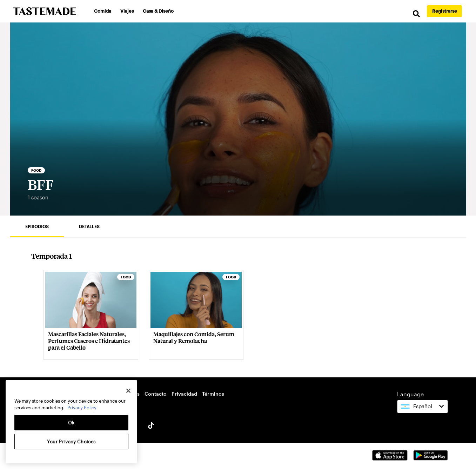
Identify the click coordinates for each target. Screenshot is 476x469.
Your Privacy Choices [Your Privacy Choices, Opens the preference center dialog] (71, 442)
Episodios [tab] (37, 226)
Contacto (156, 394)
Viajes (127, 11)
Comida (103, 11)
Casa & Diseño (158, 11)
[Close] (128, 391)
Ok (71, 423)
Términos (213, 394)
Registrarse (445, 11)
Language (410, 394)
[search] (416, 14)
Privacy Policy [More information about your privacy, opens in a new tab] (82, 408)
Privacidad (184, 394)
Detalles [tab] (89, 226)
